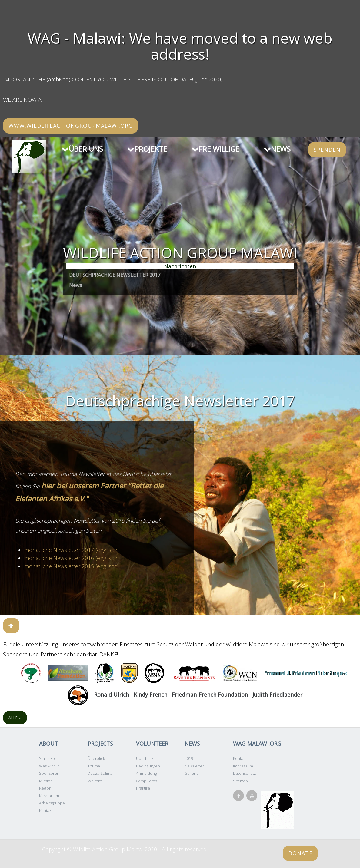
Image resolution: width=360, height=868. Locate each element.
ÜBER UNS (82, 149)
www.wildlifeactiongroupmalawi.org (71, 126)
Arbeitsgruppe (52, 803)
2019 (189, 758)
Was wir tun (49, 766)
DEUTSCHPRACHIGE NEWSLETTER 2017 (115, 275)
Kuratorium (49, 796)
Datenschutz (245, 773)
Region (45, 788)
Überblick (96, 758)
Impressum (243, 766)
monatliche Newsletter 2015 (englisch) (72, 566)
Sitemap (240, 781)
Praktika (143, 788)
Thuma (94, 766)
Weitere (95, 781)
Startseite (48, 758)
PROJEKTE (147, 149)
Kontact (240, 758)
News (75, 285)
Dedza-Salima (100, 773)
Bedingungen (148, 766)
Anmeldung (146, 773)
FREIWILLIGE (215, 149)
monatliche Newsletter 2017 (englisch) (72, 550)
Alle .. (15, 718)
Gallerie (192, 773)
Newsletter (194, 766)
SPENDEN (327, 150)
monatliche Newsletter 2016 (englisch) (72, 558)
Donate (300, 853)
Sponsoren (49, 773)
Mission (46, 781)
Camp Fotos (147, 781)
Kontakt (46, 810)
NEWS (277, 149)
